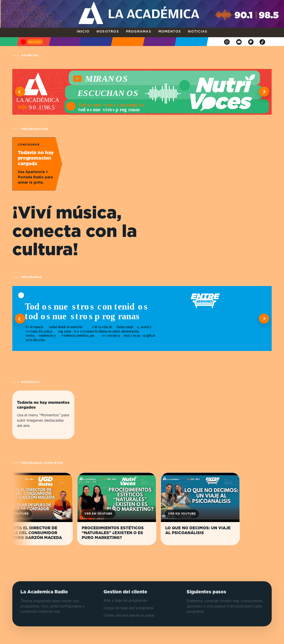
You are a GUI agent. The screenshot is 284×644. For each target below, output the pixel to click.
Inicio (83, 32)
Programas (139, 32)
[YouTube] (239, 42)
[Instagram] (227, 42)
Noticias (198, 32)
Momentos (170, 32)
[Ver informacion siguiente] (264, 92)
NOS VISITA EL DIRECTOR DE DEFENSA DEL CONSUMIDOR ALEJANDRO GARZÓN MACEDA (34, 533)
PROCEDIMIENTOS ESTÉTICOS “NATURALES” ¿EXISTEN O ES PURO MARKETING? (117, 533)
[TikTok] (263, 42)
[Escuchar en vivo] (32, 42)
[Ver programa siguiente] (264, 319)
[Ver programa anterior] (20, 319)
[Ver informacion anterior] (20, 92)
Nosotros (108, 32)
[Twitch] (251, 42)
